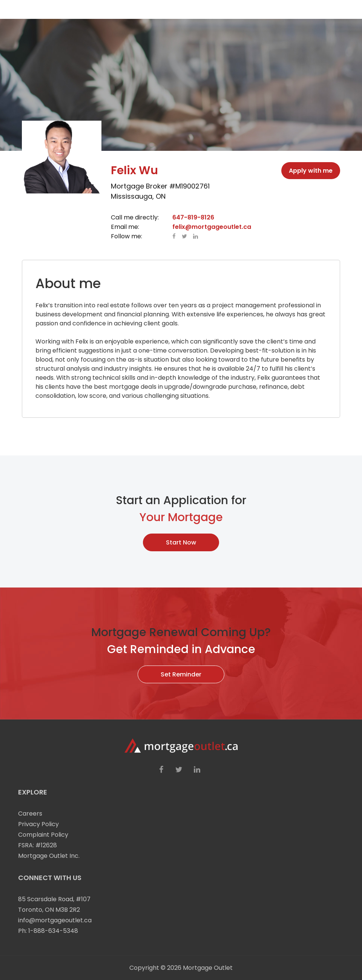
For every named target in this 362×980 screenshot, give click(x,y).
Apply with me (311, 171)
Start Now (181, 542)
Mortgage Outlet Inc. (49, 856)
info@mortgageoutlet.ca (55, 920)
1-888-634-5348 (53, 931)
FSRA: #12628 (38, 845)
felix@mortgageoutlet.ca (212, 227)
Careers (30, 814)
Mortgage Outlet (208, 968)
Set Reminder (181, 674)
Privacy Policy (38, 824)
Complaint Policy (43, 835)
